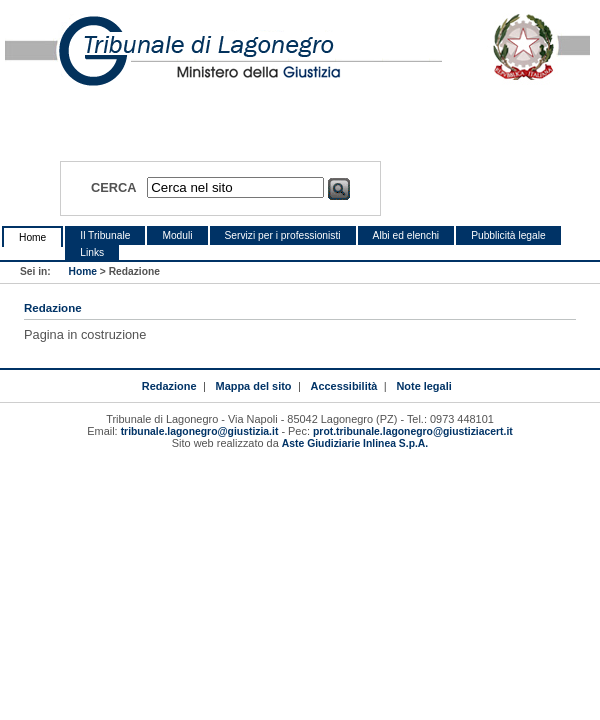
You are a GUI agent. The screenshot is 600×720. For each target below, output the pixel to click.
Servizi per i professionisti (283, 235)
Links (92, 252)
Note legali (423, 386)
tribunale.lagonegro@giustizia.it (200, 431)
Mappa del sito (254, 386)
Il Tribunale (105, 235)
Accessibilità (344, 386)
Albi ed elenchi (406, 235)
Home (32, 237)
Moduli (177, 235)
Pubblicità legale (508, 235)
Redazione (169, 386)
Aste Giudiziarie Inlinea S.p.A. (355, 443)
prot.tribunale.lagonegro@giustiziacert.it (413, 431)
